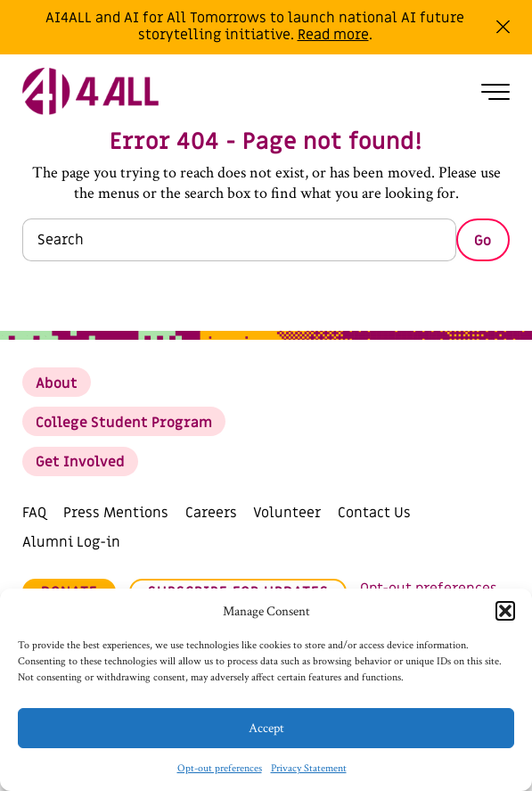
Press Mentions (116, 513)
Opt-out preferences (220, 768)
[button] (505, 611)
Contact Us (374, 513)
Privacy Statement (309, 768)
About (57, 383)
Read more (333, 35)
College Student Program (124, 423)
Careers (211, 513)
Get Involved (80, 462)
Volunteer (287, 513)
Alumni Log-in (71, 542)
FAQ (34, 513)
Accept (266, 728)
